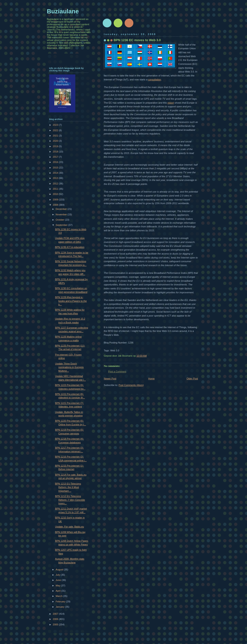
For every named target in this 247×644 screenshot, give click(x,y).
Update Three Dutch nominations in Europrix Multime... (69, 367)
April (58, 591)
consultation (154, 80)
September (62, 225)
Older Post (192, 379)
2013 (56, 178)
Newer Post (110, 379)
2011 (56, 189)
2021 (56, 136)
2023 (56, 125)
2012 (56, 184)
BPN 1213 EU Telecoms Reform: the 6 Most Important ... (68, 487)
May (58, 586)
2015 (56, 168)
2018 (56, 152)
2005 (56, 625)
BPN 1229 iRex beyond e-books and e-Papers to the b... (71, 301)
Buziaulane (63, 11)
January (60, 607)
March (59, 596)
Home (151, 379)
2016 (56, 162)
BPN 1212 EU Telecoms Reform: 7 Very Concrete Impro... (70, 500)
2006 (56, 619)
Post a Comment (117, 372)
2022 (56, 130)
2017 (56, 157)
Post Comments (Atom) (131, 385)
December (62, 209)
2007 (56, 614)
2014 (56, 173)
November (62, 214)
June (59, 580)
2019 (56, 146)
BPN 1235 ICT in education (70, 247)
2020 (56, 141)
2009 (56, 200)
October (60, 220)
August (60, 570)
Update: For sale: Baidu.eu (70, 527)
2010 (56, 194)
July (58, 575)
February (61, 602)
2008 (56, 205)
